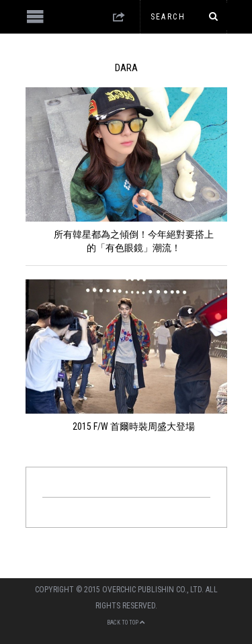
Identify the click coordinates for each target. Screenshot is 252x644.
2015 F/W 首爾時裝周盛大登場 (134, 426)
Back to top (126, 623)
